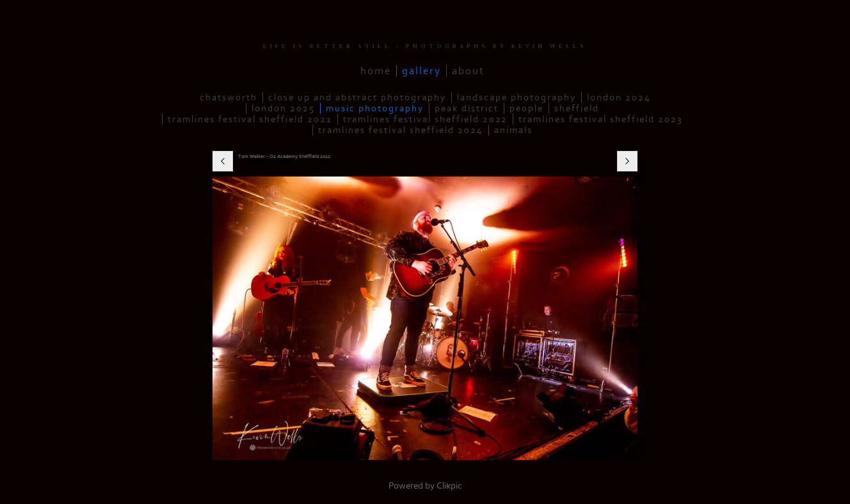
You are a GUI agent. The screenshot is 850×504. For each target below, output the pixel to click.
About (468, 71)
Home (376, 71)
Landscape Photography (517, 98)
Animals (513, 130)
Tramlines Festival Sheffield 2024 (401, 130)
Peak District (467, 108)
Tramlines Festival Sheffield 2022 (425, 119)
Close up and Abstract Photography (357, 98)
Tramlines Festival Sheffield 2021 (250, 119)
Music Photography (375, 108)
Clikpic (449, 486)
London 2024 (619, 98)
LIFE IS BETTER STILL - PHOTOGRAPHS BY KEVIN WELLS (425, 46)
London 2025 (283, 108)
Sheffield (577, 108)
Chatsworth (229, 98)
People (526, 108)
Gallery (421, 71)
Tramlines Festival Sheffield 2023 (601, 119)
